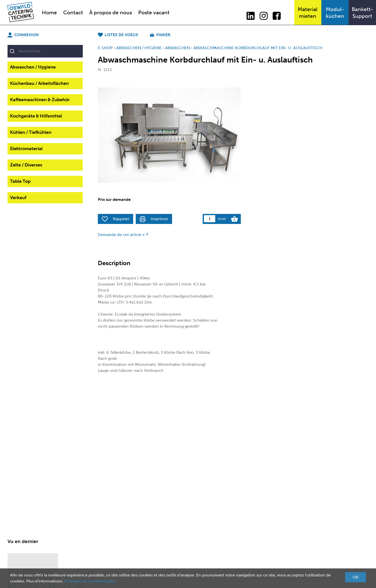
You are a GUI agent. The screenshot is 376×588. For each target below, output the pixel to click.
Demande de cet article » (123, 235)
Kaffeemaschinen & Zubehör (40, 100)
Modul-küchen (335, 13)
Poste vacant (154, 12)
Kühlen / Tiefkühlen (31, 132)
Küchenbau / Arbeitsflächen (39, 83)
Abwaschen (177, 48)
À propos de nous (111, 12)
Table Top (20, 181)
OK (356, 577)
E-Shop (105, 48)
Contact (73, 12)
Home (49, 12)
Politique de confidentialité (90, 581)
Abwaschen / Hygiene (33, 67)
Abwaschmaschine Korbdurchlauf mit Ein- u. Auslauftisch (258, 48)
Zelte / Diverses (26, 165)
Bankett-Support (362, 13)
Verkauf (18, 198)
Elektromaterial (26, 149)
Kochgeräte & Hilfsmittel (36, 116)
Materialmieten (308, 13)
